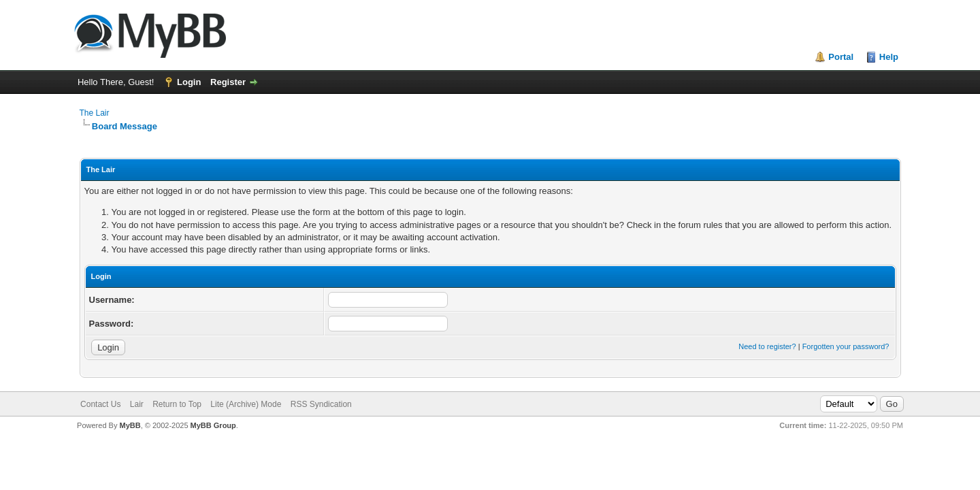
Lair (137, 404)
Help (889, 57)
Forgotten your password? (846, 346)
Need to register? (767, 346)
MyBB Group (213, 425)
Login (189, 82)
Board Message (125, 126)
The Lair (95, 113)
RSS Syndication (321, 404)
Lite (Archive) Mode (246, 404)
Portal (841, 57)
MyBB (130, 425)
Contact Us (100, 404)
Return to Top (177, 404)
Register (228, 82)
